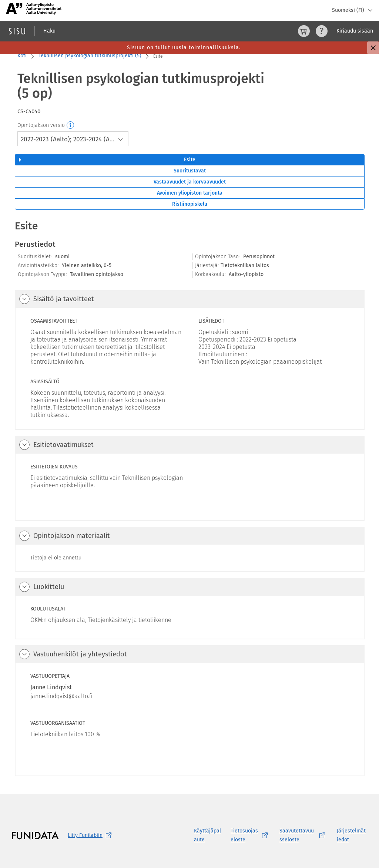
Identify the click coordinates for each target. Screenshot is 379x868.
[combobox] (73, 139)
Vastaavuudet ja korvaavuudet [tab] (190, 182)
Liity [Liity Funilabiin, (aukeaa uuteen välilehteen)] (91, 835)
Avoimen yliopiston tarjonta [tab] (190, 193)
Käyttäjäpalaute (207, 835)
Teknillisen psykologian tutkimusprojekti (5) (90, 56)
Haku (49, 31)
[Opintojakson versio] (71, 125)
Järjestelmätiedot (351, 835)
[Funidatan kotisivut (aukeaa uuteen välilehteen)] (35, 835)
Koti (22, 56)
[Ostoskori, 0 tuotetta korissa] (304, 31)
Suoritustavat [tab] (190, 171)
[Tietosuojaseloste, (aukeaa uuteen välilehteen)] (250, 835)
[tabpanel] (190, 497)
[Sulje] (373, 48)
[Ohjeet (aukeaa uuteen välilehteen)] (322, 31)
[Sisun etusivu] (17, 31)
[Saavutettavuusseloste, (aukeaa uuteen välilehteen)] (304, 835)
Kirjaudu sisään (355, 31)
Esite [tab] (190, 160)
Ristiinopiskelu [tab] (190, 204)
